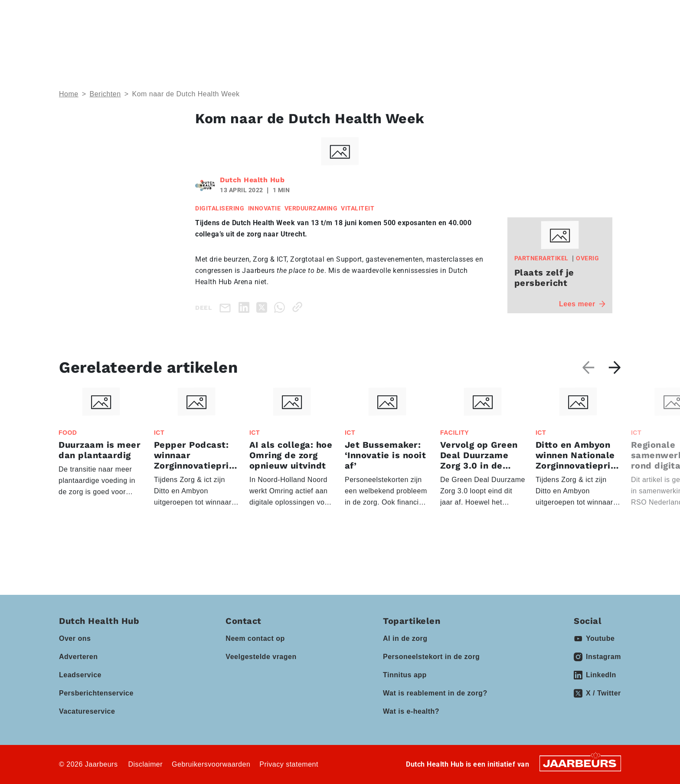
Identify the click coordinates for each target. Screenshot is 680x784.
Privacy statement (289, 764)
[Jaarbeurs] (580, 763)
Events (332, 39)
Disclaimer (145, 764)
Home (69, 94)
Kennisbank (448, 39)
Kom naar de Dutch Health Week (186, 94)
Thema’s (214, 39)
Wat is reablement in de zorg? (435, 693)
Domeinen (274, 39)
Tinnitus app (405, 675)
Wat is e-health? (411, 711)
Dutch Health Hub (252, 180)
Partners (386, 39)
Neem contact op (255, 638)
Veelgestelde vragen (261, 657)
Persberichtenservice (96, 693)
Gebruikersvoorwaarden (211, 764)
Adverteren (78, 657)
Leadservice (80, 675)
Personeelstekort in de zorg (431, 657)
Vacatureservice (87, 711)
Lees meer (582, 304)
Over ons (75, 638)
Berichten (105, 94)
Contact (501, 13)
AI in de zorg (405, 638)
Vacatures (502, 39)
